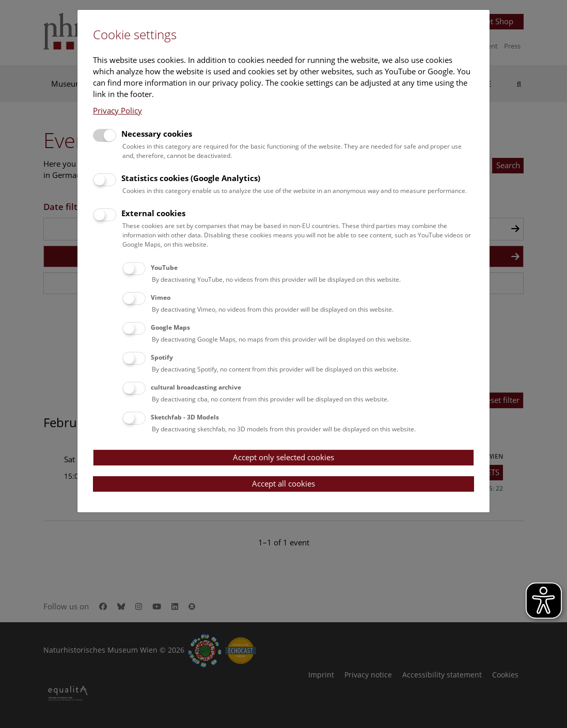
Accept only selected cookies (283, 457)
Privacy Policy (117, 110)
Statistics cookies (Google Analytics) (191, 178)
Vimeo (161, 297)
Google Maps (170, 327)
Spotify (162, 357)
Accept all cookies (283, 483)
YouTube (164, 268)
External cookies (153, 213)
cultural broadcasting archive (196, 387)
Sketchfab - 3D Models (185, 417)
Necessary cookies (157, 134)
